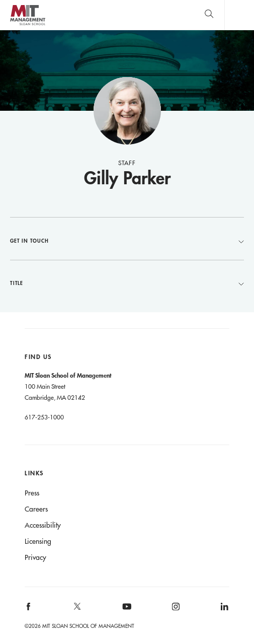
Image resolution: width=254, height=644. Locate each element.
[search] (209, 15)
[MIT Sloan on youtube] (125, 612)
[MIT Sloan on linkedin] (224, 610)
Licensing (38, 541)
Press (32, 493)
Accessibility (43, 525)
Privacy (35, 557)
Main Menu (239, 15)
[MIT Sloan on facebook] (29, 610)
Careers (36, 509)
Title (127, 283)
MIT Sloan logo (27, 25)
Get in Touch (127, 241)
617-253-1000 (44, 417)
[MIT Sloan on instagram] (175, 610)
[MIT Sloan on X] (77, 610)
